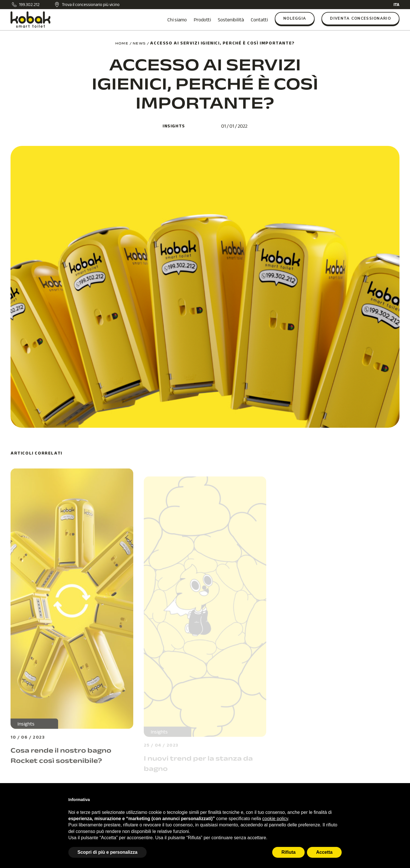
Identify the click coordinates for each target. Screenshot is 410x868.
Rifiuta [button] (288, 852)
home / (124, 43)
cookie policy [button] (275, 819)
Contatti (259, 20)
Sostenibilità (231, 20)
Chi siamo (177, 20)
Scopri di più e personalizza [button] (107, 852)
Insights (174, 126)
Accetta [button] (324, 852)
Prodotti (202, 20)
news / (141, 43)
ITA (396, 5)
